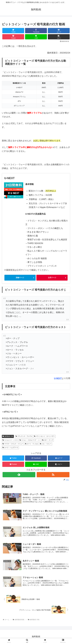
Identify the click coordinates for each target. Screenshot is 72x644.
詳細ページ (20, 278)
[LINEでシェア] (36, 37)
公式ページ (52, 278)
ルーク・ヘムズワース (10, 448)
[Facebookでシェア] (36, 31)
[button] (59, 37)
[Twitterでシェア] (13, 31)
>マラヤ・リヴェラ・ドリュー (13, 444)
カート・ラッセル (32, 444)
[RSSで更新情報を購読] (53, 475)
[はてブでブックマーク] (59, 31)
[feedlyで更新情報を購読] (19, 475)
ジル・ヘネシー (46, 444)
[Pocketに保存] (13, 37)
